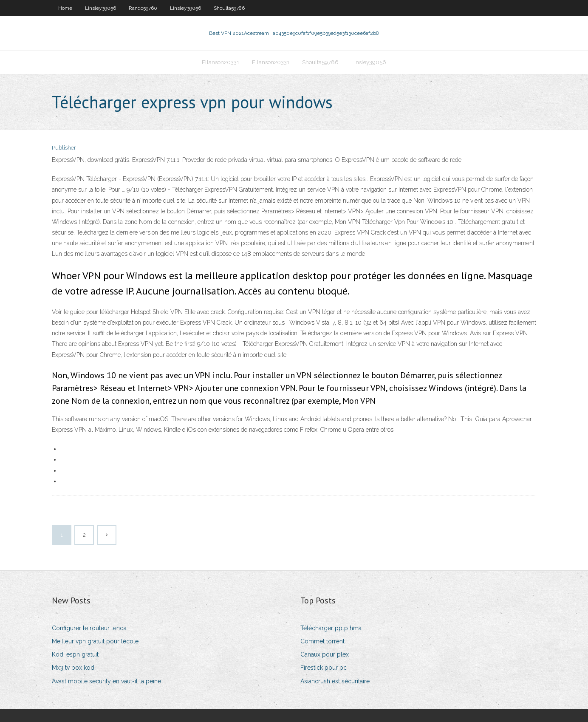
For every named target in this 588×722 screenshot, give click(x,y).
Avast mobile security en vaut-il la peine (106, 681)
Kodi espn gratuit (75, 654)
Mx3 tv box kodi (74, 668)
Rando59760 (143, 8)
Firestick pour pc (324, 668)
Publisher (64, 148)
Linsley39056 (100, 8)
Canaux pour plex (325, 654)
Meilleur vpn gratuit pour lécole (95, 641)
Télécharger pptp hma (331, 628)
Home (65, 8)
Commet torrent (322, 641)
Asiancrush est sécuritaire (335, 681)
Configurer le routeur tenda (89, 628)
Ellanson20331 (220, 62)
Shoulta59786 (229, 8)
